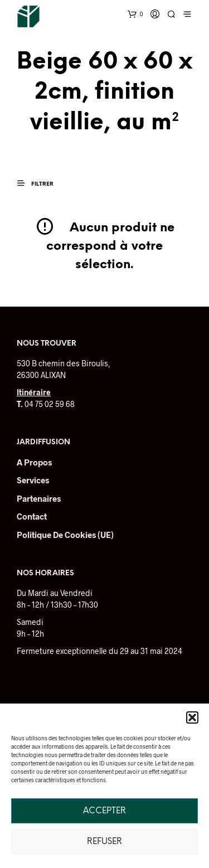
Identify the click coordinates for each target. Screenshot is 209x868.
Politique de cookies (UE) (65, 535)
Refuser (104, 842)
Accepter (104, 811)
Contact (32, 516)
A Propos (34, 462)
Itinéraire (34, 392)
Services (33, 480)
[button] (192, 717)
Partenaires (39, 498)
